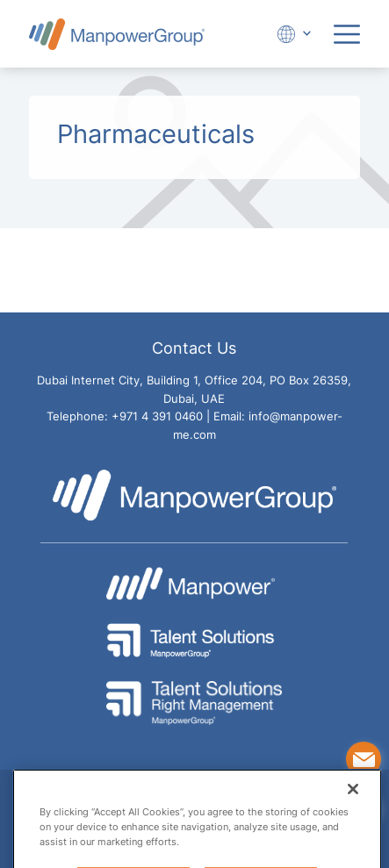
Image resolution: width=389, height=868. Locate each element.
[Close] (353, 811)
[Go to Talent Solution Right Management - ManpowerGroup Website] (194, 703)
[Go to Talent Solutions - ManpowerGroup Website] (194, 641)
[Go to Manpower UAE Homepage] (117, 34)
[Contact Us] (364, 759)
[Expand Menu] (347, 34)
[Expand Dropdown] (292, 34)
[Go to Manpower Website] (194, 584)
